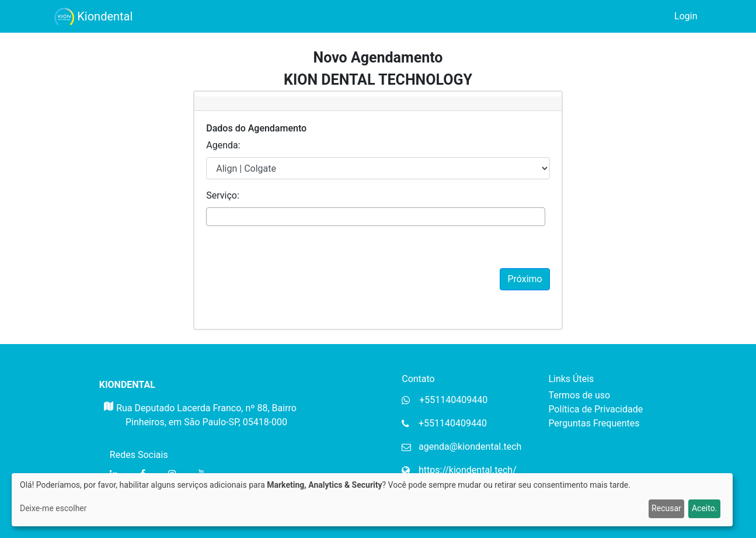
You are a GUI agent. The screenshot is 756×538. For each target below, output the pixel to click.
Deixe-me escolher (53, 508)
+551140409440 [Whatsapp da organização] (453, 400)
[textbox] (213, 216)
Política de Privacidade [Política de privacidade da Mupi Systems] (595, 409)
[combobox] (376, 217)
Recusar (666, 508)
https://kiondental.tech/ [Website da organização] (468, 470)
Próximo (525, 279)
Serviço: (223, 195)
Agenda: (223, 145)
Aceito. (704, 508)
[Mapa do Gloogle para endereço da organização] (108, 419)
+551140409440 (453, 423)
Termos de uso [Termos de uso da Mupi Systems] (579, 395)
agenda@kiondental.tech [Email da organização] (470, 447)
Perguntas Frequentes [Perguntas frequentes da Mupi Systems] (594, 423)
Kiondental (94, 16)
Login (686, 16)
